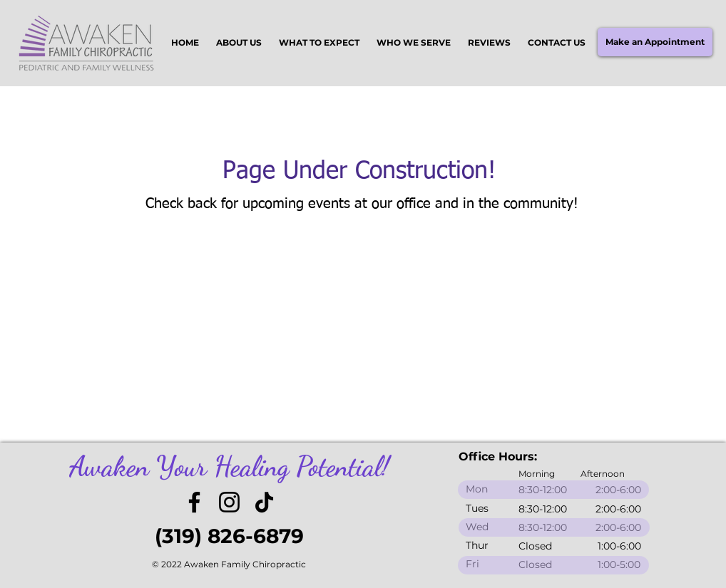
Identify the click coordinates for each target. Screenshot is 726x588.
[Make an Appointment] (655, 42)
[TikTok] (264, 502)
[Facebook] (194, 502)
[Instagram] (229, 502)
